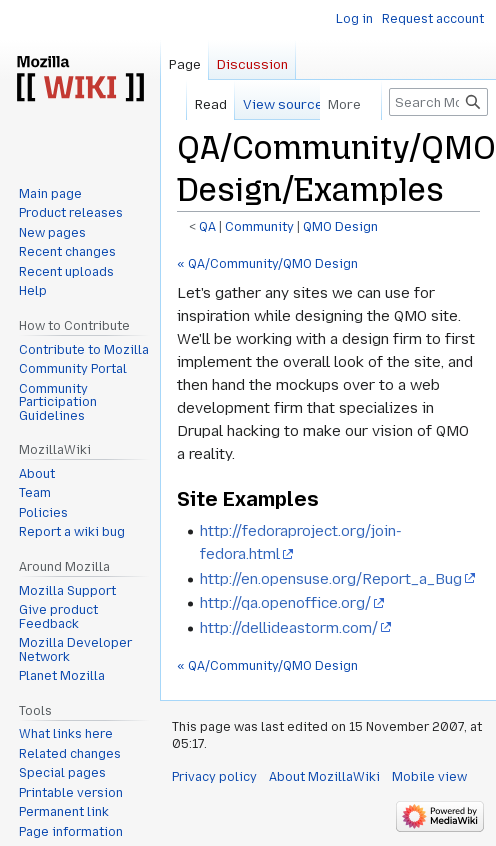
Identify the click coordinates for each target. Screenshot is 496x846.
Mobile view (429, 777)
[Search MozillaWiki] (438, 102)
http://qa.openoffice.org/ (285, 603)
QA (207, 227)
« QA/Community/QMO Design (267, 264)
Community (259, 227)
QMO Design (340, 227)
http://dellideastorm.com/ (289, 628)
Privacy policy (214, 777)
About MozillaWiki (324, 777)
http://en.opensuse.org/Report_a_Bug (331, 579)
